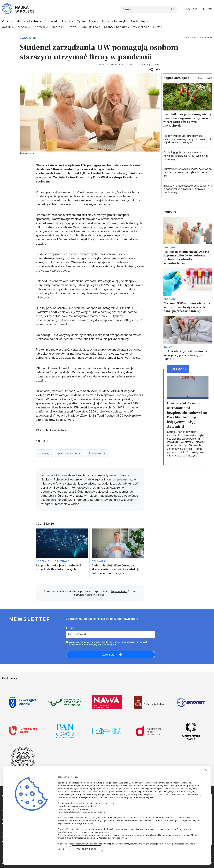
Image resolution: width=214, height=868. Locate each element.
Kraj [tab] (200, 78)
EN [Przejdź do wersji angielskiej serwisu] (210, 9)
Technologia (140, 21)
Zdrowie (67, 21)
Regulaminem (119, 591)
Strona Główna (191, 37)
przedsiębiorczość (69, 453)
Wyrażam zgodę (86, 849)
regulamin (85, 642)
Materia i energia (115, 21)
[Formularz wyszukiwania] (149, 9)
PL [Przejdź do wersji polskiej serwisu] (204, 9)
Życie (81, 21)
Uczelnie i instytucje (53, 561)
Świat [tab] (209, 78)
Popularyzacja (90, 27)
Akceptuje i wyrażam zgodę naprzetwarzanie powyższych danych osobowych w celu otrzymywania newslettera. (108, 643)
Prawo (72, 27)
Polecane (178, 369)
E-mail (70, 628)
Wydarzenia (141, 27)
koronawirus (97, 453)
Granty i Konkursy (117, 27)
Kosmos (7, 21)
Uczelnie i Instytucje (16, 27)
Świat (168, 347)
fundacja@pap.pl (151, 835)
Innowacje (41, 27)
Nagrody (58, 27)
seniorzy (45, 453)
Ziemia (94, 21)
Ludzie (158, 27)
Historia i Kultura (29, 21)
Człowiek (51, 21)
